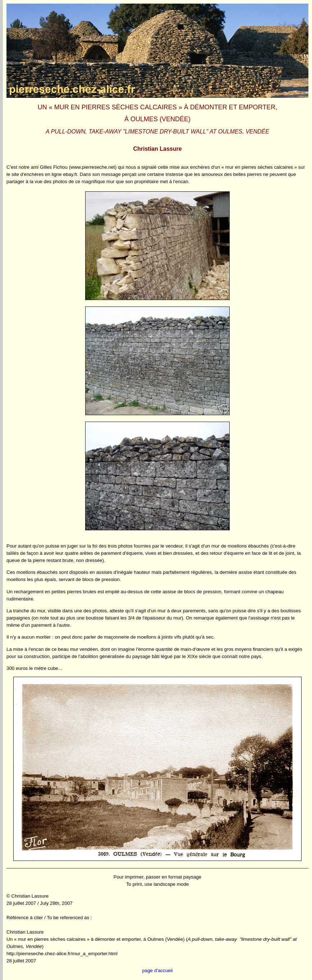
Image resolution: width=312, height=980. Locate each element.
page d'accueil (158, 970)
